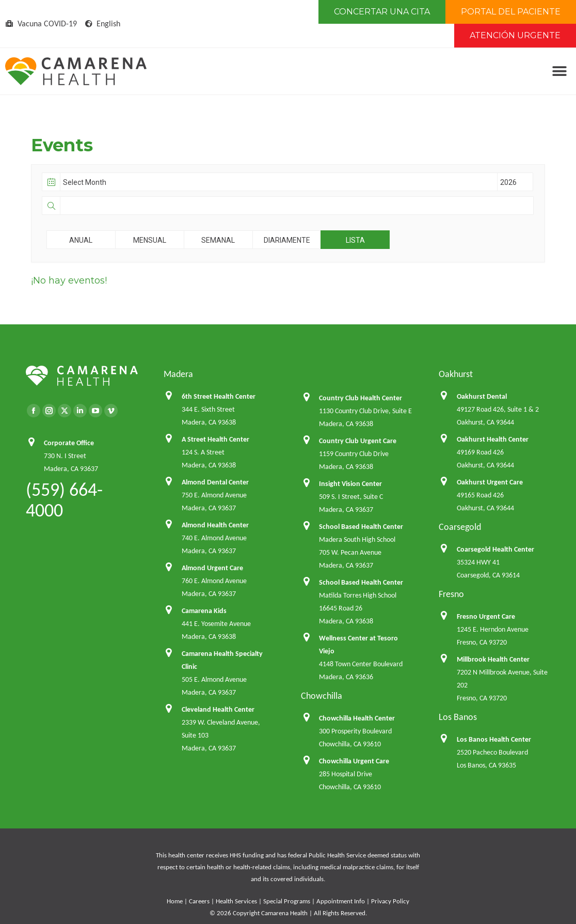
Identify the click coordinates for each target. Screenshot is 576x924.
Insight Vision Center (350, 484)
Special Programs (287, 901)
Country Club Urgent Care (358, 441)
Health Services (236, 901)
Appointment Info (341, 901)
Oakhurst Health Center (493, 439)
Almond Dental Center (215, 482)
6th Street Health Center (219, 396)
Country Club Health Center (361, 398)
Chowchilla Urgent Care (354, 761)
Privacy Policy (390, 901)
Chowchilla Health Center (357, 718)
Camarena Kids (204, 611)
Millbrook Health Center (493, 659)
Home (175, 901)
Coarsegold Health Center (495, 549)
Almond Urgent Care (212, 568)
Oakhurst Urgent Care (490, 482)
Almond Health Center (215, 525)
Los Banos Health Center (494, 739)
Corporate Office (69, 443)
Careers (199, 901)
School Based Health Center (361, 527)
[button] (559, 72)
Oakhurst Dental (482, 396)
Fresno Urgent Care (486, 616)
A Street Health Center (215, 439)
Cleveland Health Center (218, 709)
